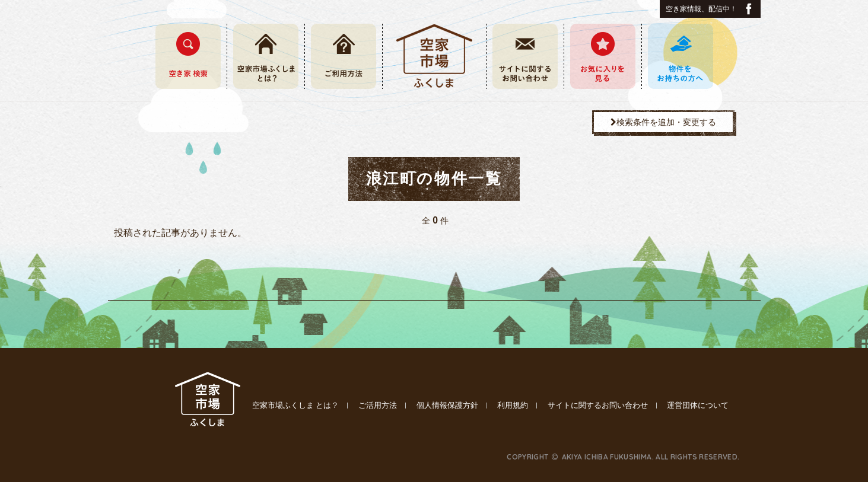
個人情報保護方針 (447, 405)
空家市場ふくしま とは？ (296, 405)
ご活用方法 (378, 405)
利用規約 (513, 405)
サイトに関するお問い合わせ (598, 405)
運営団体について (698, 405)
